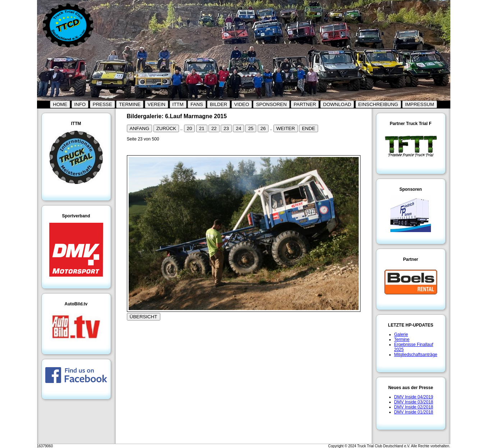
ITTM (178, 104)
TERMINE (130, 104)
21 (202, 128)
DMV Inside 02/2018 (414, 407)
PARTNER (305, 104)
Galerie (401, 334)
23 (226, 128)
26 (263, 128)
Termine (402, 340)
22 (214, 128)
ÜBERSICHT (144, 317)
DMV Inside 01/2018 (414, 412)
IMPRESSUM (420, 104)
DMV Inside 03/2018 (414, 402)
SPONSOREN (271, 104)
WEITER (286, 128)
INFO (80, 104)
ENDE (309, 128)
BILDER (219, 104)
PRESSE (102, 104)
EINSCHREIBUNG (378, 104)
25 (251, 128)
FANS (197, 104)
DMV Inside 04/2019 (414, 397)
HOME (60, 104)
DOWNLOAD (337, 104)
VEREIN (157, 104)
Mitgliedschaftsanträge (416, 355)
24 (238, 128)
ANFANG (140, 128)
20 (190, 128)
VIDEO (242, 104)
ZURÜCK (166, 128)
